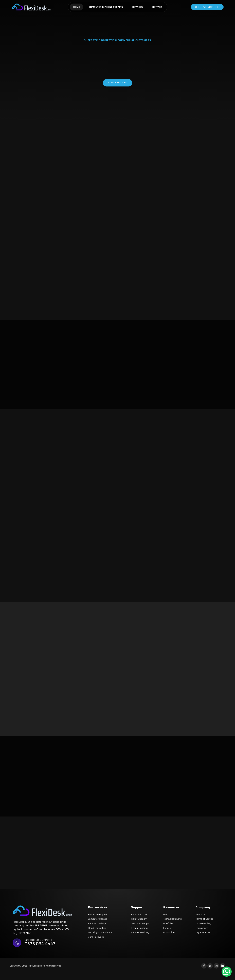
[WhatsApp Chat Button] (227, 972)
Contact (157, 7)
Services (137, 7)
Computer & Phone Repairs (106, 7)
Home (76, 7)
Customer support (39, 946)
